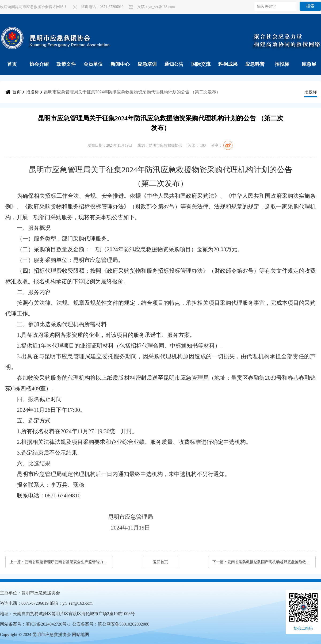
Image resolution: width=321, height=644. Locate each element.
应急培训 (147, 64)
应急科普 (255, 64)
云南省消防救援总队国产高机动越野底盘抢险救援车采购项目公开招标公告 (269, 562)
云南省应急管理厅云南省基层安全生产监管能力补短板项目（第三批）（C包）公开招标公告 (66, 562)
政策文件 (66, 64)
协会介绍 (39, 64)
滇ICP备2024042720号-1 (48, 624)
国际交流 (201, 64)
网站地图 (81, 635)
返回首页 (160, 562)
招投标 (282, 64)
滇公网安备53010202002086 (124, 624)
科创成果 (228, 64)
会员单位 (93, 64)
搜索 (310, 6)
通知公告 (174, 64)
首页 (12, 64)
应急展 (309, 64)
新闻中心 (120, 64)
